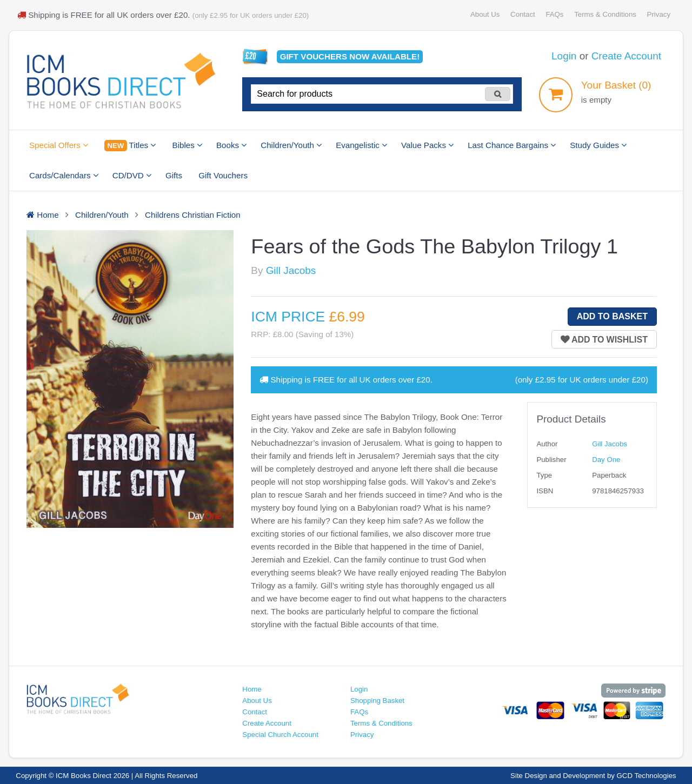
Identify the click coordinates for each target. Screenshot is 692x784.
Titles (130, 146)
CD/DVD (132, 175)
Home (252, 689)
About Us (485, 14)
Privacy (659, 14)
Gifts (174, 175)
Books (231, 145)
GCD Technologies (647, 776)
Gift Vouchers (223, 175)
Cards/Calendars (64, 175)
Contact (523, 14)
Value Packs (427, 145)
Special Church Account (280, 735)
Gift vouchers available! (350, 56)
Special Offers (59, 145)
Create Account (626, 56)
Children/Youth (291, 145)
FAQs (554, 14)
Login (564, 56)
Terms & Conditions (605, 14)
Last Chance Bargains (512, 145)
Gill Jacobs (291, 270)
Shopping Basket (377, 701)
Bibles (187, 145)
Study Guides (598, 145)
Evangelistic (361, 145)
